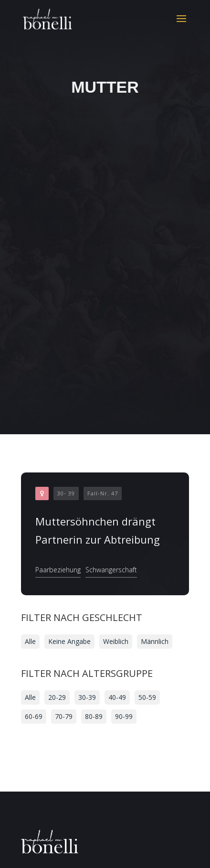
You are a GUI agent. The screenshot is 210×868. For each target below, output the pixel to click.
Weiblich (116, 641)
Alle (30, 641)
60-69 (34, 716)
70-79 (64, 716)
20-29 (57, 697)
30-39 (87, 697)
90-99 (124, 716)
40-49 (117, 697)
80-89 (94, 716)
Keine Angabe (69, 641)
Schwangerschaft (111, 570)
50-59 (147, 697)
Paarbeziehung (58, 570)
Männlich (155, 641)
